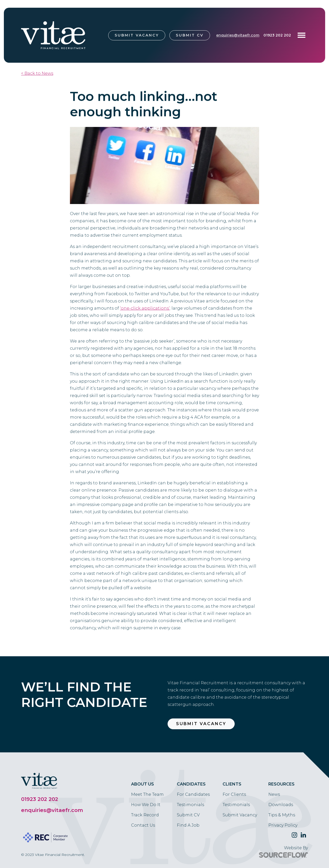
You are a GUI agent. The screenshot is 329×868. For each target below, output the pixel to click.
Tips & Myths (282, 815)
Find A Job (188, 825)
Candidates (191, 784)
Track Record (145, 815)
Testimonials (190, 805)
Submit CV (190, 35)
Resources (281, 784)
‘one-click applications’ (145, 308)
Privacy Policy (283, 825)
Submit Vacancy (137, 35)
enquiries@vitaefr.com (238, 35)
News (274, 794)
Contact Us (143, 825)
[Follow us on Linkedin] (303, 835)
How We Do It (146, 805)
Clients (232, 784)
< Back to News (37, 73)
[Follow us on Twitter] (294, 835)
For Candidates (193, 794)
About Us (143, 784)
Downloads (281, 805)
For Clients (234, 794)
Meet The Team (147, 794)
